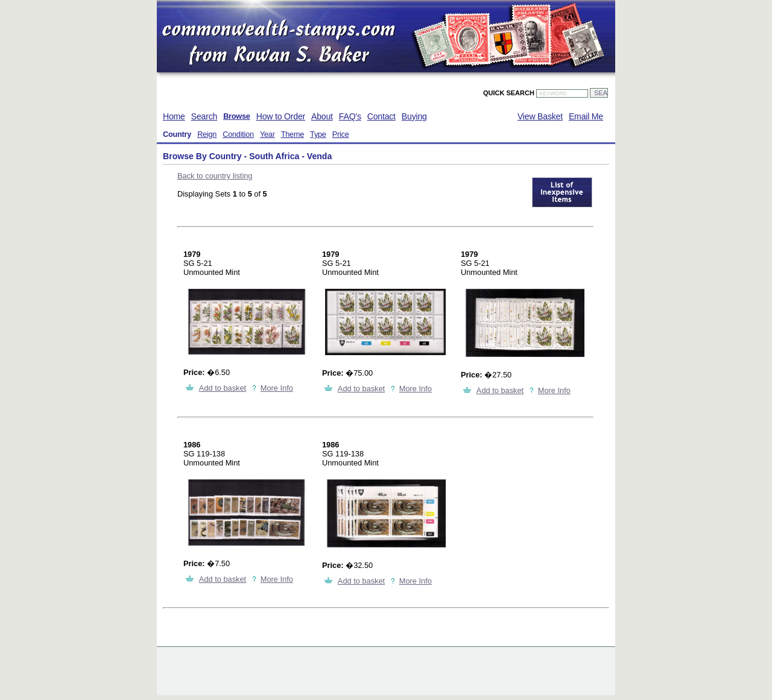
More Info (277, 388)
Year (267, 134)
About (322, 116)
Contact (381, 116)
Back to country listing (215, 176)
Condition (238, 134)
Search (204, 116)
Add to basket (223, 388)
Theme (293, 134)
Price (341, 134)
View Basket (540, 116)
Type (318, 134)
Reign (207, 134)
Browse (237, 116)
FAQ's (350, 116)
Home (174, 116)
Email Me (586, 116)
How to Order (281, 116)
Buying (414, 116)
